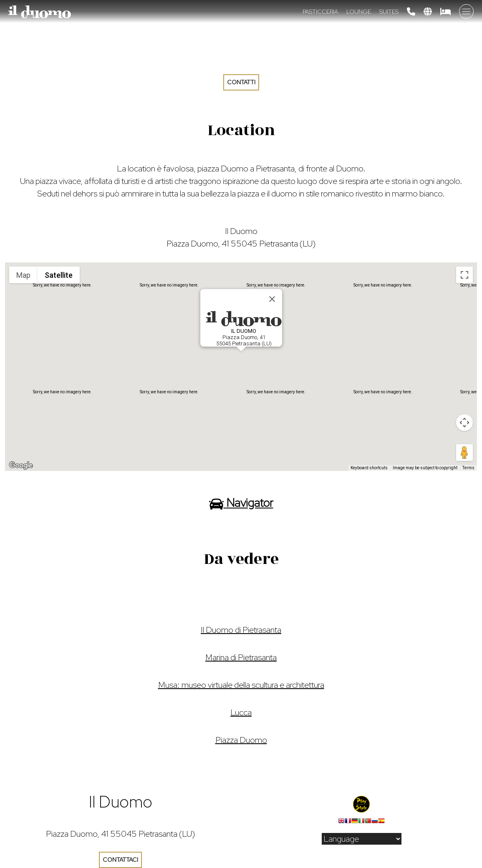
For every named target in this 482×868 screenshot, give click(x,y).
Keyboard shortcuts (369, 468)
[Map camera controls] (464, 423)
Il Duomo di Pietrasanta (241, 630)
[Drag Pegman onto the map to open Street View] (464, 453)
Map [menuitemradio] (23, 275)
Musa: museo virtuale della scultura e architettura (241, 685)
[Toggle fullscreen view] (464, 275)
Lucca (241, 712)
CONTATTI (241, 82)
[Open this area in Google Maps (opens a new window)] (21, 465)
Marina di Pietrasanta (241, 657)
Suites (389, 12)
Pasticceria (320, 12)
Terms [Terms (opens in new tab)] (468, 468)
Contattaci (120, 860)
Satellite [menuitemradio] (59, 275)
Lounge (359, 12)
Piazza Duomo (241, 740)
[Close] (272, 299)
